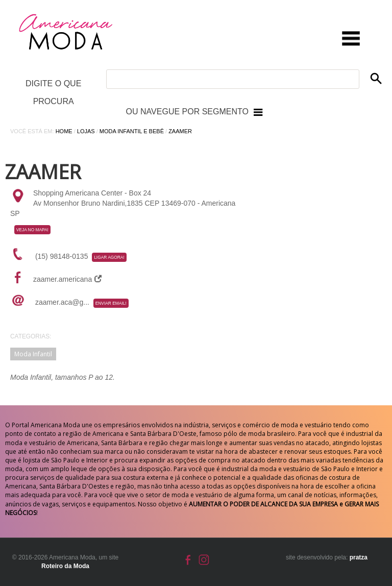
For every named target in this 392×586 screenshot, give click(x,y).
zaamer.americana (67, 279)
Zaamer (180, 131)
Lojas (86, 131)
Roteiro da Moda (65, 566)
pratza (359, 557)
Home (64, 131)
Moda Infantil (33, 354)
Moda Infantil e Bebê (132, 131)
